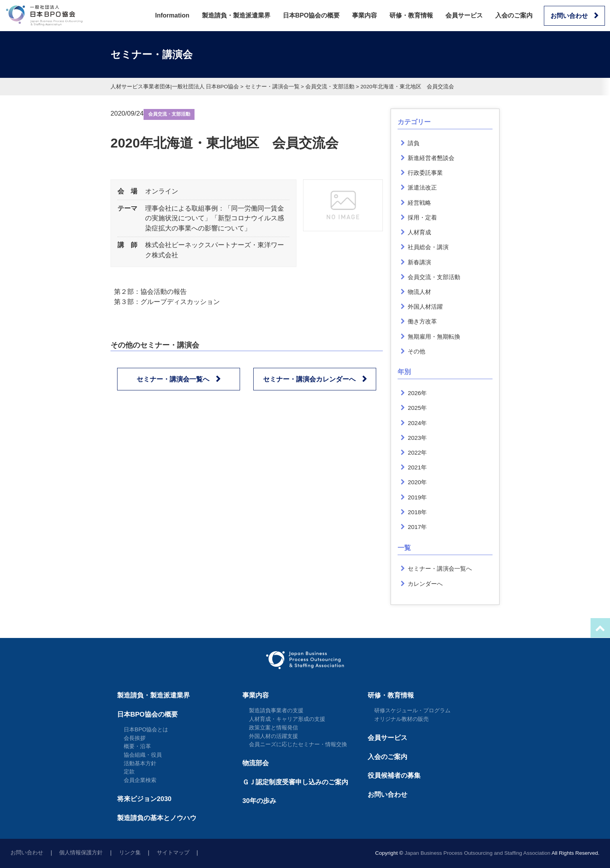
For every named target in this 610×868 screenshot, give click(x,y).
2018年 (417, 512)
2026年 (417, 393)
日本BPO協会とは (146, 729)
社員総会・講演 (428, 247)
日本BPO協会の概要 (311, 15)
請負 (414, 143)
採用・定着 (422, 217)
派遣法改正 (422, 187)
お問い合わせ (569, 16)
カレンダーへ (425, 584)
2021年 (417, 467)
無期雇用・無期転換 (434, 336)
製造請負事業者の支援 (276, 710)
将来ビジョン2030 (144, 799)
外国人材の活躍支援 (273, 736)
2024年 (417, 423)
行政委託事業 (425, 173)
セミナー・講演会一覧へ (173, 379)
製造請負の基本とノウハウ (157, 818)
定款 (129, 771)
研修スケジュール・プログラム (412, 710)
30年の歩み (259, 801)
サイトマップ (173, 853)
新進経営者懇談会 (431, 158)
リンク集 (130, 853)
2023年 (417, 438)
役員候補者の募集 (394, 776)
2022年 (417, 452)
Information (172, 15)
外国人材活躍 (425, 307)
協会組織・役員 (143, 755)
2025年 (417, 408)
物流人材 (419, 292)
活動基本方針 (140, 763)
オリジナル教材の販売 (401, 719)
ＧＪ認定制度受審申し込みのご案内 (295, 782)
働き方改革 (422, 321)
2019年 (417, 497)
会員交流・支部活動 (169, 114)
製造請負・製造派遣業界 (236, 15)
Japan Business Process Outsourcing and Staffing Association (478, 853)
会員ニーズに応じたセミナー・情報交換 (298, 744)
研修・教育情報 (411, 15)
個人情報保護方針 (81, 853)
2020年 (417, 482)
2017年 (417, 527)
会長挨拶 (135, 738)
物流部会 (256, 763)
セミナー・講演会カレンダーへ (309, 379)
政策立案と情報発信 (273, 727)
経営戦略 (419, 203)
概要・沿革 (137, 746)
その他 (416, 351)
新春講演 (419, 262)
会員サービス (464, 15)
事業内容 (365, 15)
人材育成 (419, 232)
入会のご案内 (514, 15)
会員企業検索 (140, 780)
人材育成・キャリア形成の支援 (287, 719)
